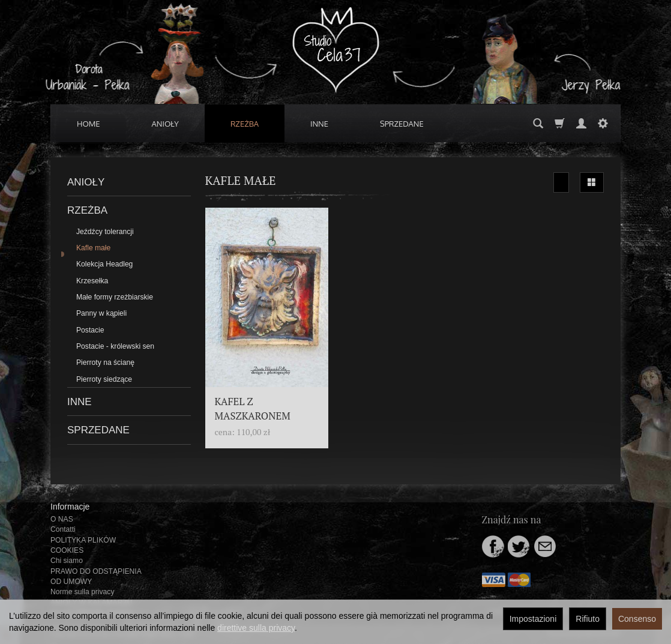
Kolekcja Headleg (104, 264)
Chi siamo (67, 561)
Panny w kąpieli (101, 313)
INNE (319, 124)
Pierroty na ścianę (105, 363)
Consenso (637, 619)
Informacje (70, 507)
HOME (89, 124)
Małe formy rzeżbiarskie (115, 297)
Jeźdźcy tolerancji (105, 232)
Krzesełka (92, 281)
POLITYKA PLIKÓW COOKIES (83, 545)
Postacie (90, 330)
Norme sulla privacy (82, 592)
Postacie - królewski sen (115, 346)
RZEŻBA (245, 124)
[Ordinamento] (561, 182)
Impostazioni (533, 619)
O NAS (62, 519)
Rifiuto (588, 619)
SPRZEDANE (402, 124)
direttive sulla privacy (256, 628)
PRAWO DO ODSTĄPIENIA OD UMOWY (96, 576)
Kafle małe (93, 248)
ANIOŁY (165, 124)
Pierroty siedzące (104, 379)
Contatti (63, 529)
